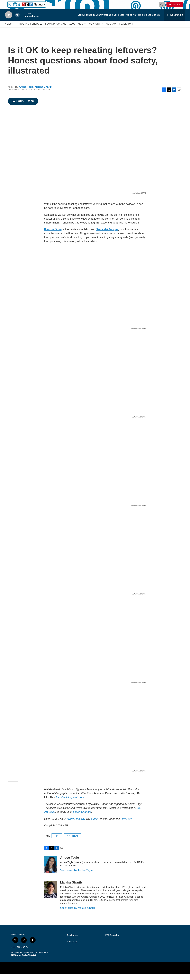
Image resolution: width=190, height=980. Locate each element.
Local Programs (56, 30)
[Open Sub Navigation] (14, 30)
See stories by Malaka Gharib (78, 914)
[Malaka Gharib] (51, 896)
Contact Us (72, 948)
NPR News (72, 842)
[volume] (17, 21)
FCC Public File (112, 941)
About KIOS (76, 30)
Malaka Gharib (43, 93)
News (8, 30)
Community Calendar (120, 30)
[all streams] (175, 21)
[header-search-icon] (163, 8)
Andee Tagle (26, 93)
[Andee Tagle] (51, 871)
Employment (73, 941)
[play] (9, 21)
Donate (178, 8)
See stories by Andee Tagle (76, 877)
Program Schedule (30, 30)
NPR (57, 842)
